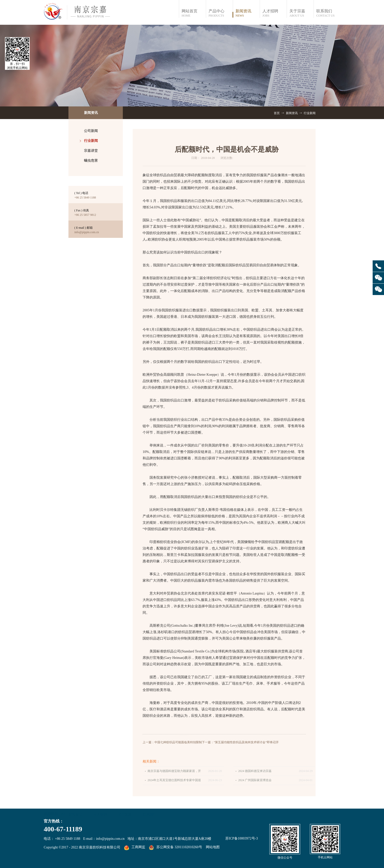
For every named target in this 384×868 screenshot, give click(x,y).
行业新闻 (310, 113)
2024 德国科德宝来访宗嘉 (255, 771)
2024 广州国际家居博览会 (255, 780)
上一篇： (172, 742)
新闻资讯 (292, 113)
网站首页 (194, 13)
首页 (277, 113)
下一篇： (240, 742)
